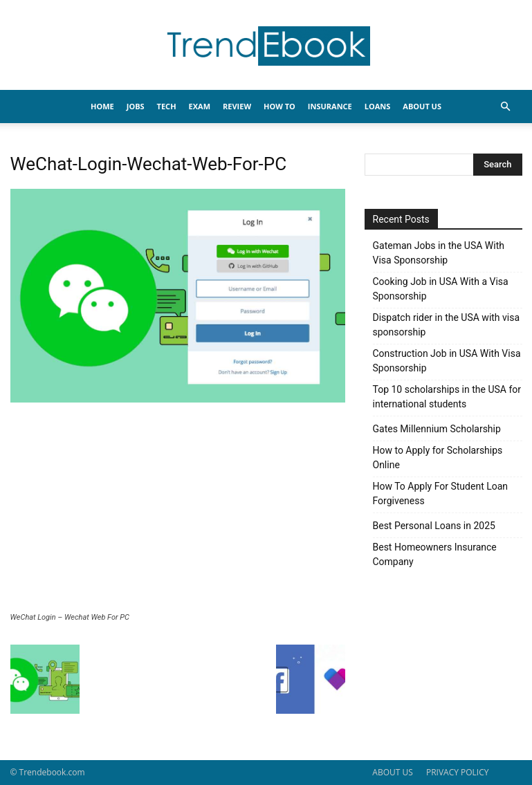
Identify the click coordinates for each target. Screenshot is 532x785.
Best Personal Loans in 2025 (434, 526)
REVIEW (237, 106)
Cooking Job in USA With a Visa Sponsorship (441, 289)
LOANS (378, 106)
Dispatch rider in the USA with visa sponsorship (447, 325)
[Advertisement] (178, 509)
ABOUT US (392, 772)
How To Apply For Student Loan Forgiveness (441, 493)
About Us (422, 106)
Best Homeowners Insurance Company (435, 554)
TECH (167, 106)
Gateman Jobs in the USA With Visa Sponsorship (439, 253)
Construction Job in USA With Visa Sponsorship (447, 361)
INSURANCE (330, 106)
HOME (102, 106)
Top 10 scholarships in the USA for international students (447, 397)
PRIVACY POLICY (458, 772)
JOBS (136, 106)
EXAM (200, 106)
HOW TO (279, 106)
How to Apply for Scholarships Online (438, 458)
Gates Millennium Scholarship (437, 429)
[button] (506, 107)
